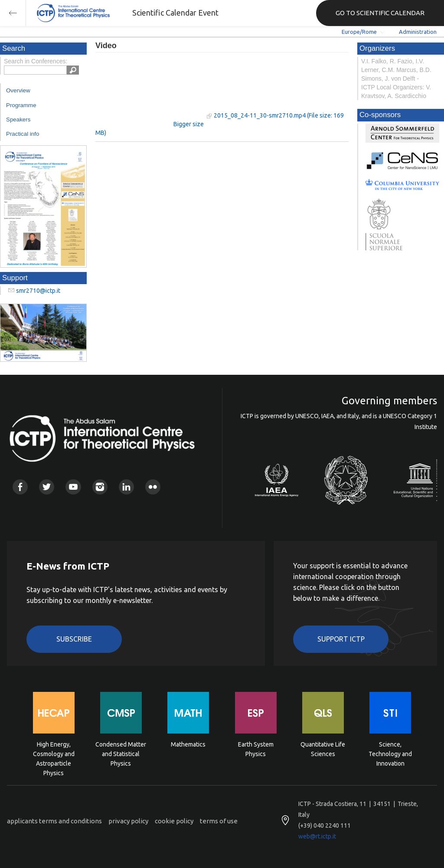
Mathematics (188, 744)
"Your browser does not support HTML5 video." (150, 90)
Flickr (153, 487)
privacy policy (128, 821)
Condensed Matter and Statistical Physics (121, 753)
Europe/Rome (359, 32)
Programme (21, 105)
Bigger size (189, 124)
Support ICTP (341, 639)
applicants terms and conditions (54, 821)
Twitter (47, 487)
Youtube (73, 487)
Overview (18, 90)
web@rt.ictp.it (317, 836)
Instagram (100, 487)
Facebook (20, 487)
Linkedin (126, 487)
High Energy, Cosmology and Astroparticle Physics (54, 753)
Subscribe (74, 639)
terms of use (219, 821)
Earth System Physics (256, 749)
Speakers (18, 120)
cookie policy (174, 821)
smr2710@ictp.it (38, 291)
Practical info (23, 134)
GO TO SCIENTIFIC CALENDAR (380, 13)
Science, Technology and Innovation (390, 753)
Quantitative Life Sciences (323, 749)
